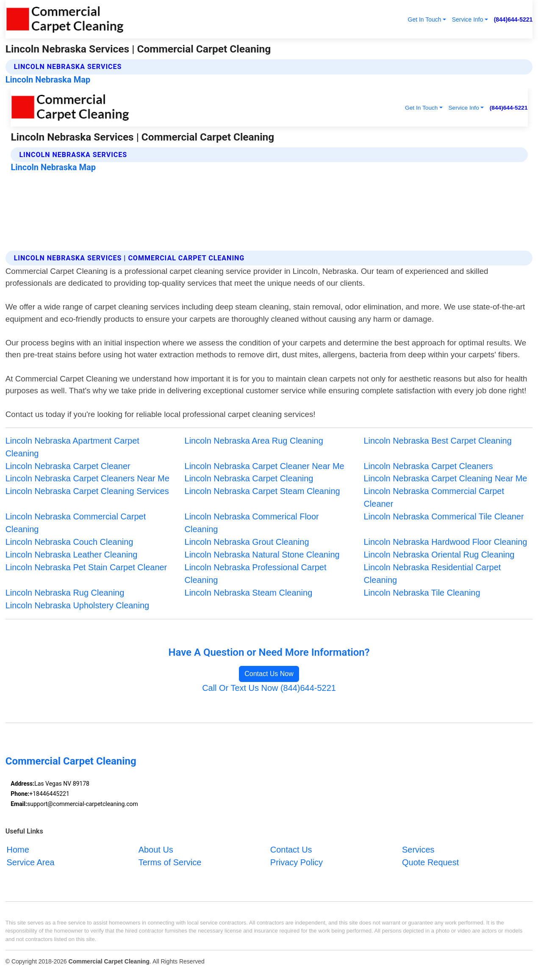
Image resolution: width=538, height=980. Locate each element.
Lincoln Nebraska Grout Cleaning (247, 542)
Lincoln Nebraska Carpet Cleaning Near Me (445, 478)
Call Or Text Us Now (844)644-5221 (269, 688)
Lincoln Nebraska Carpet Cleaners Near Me (87, 478)
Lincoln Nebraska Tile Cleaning (422, 593)
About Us (156, 850)
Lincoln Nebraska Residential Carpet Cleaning (432, 574)
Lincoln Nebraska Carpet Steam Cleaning (262, 491)
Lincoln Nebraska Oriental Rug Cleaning (439, 555)
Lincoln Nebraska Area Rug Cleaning (254, 441)
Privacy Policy (297, 862)
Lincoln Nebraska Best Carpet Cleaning (437, 441)
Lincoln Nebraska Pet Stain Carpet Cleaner (86, 567)
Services (418, 850)
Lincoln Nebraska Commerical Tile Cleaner (444, 516)
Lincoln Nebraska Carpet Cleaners (428, 466)
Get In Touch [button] (425, 19)
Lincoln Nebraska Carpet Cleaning (249, 478)
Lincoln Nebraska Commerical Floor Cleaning (252, 523)
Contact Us (291, 850)
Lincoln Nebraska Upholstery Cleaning (77, 605)
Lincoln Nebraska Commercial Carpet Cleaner (434, 497)
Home (18, 850)
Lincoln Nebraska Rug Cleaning (65, 593)
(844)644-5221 (513, 19)
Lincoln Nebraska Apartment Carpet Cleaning (72, 447)
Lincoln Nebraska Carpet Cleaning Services (87, 491)
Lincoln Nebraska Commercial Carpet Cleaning (76, 523)
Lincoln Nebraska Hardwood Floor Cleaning (445, 542)
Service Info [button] (468, 19)
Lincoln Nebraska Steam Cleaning (249, 593)
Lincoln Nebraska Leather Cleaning (72, 555)
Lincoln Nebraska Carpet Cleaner (68, 466)
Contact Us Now (269, 674)
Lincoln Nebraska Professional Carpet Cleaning (256, 574)
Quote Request (430, 862)
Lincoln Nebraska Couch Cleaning (69, 542)
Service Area (31, 862)
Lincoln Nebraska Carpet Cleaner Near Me (265, 466)
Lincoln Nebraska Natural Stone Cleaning (262, 555)
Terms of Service (170, 862)
